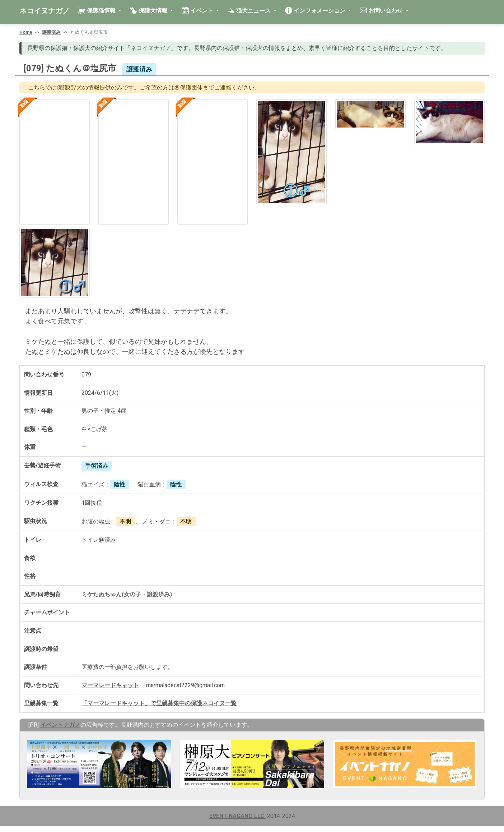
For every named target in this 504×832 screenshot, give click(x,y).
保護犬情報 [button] (149, 10)
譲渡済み (51, 32)
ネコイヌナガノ (45, 11)
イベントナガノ (60, 725)
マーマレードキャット (110, 685)
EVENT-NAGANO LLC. (237, 816)
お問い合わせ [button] (382, 10)
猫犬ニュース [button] (250, 10)
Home (26, 32)
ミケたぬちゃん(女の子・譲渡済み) (127, 594)
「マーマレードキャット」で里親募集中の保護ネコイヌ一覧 (159, 703)
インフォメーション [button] (316, 10)
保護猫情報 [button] (98, 10)
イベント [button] (198, 10)
